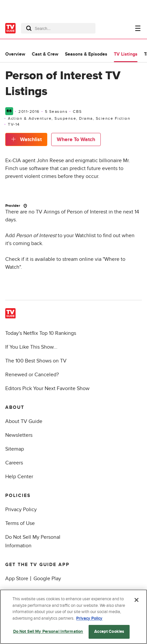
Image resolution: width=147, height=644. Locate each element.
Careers (14, 463)
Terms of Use (20, 523)
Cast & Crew (45, 54)
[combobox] (58, 28)
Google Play (47, 579)
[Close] (136, 600)
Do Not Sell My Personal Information (48, 632)
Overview (15, 54)
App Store (17, 579)
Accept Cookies (109, 632)
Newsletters (19, 435)
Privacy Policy (21, 509)
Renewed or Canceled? (32, 375)
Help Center (19, 477)
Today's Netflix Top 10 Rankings (41, 333)
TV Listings (126, 54)
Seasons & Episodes (86, 54)
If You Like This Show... (31, 347)
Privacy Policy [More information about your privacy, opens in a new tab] (89, 618)
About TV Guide (24, 421)
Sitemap (15, 449)
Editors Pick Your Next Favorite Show (47, 388)
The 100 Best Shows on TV (36, 361)
